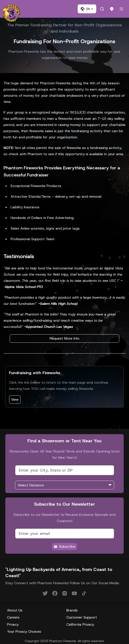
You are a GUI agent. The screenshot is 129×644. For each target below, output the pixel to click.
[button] (87, 9)
